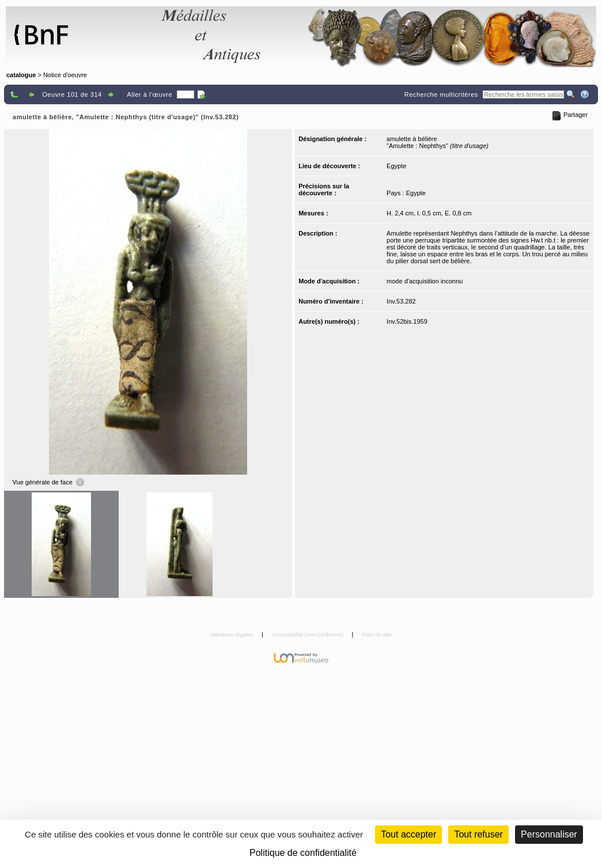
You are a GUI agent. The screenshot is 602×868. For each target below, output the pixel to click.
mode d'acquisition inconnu (425, 281)
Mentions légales (232, 634)
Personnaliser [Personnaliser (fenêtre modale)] (549, 834)
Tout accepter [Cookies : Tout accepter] (408, 834)
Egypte (396, 166)
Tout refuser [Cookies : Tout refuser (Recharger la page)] (478, 834)
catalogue (21, 75)
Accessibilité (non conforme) (308, 634)
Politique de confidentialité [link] (303, 853)
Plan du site (377, 634)
